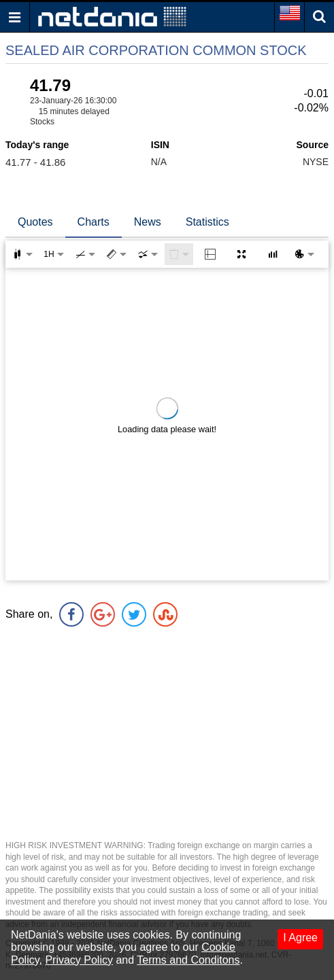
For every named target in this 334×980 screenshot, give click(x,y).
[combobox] (148, 254)
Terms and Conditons (188, 960)
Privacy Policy (79, 960)
